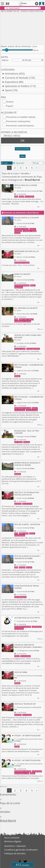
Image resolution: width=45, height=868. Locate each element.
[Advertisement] (22, 28)
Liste (4, 163)
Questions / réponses (15, 846)
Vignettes (18, 163)
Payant (10, 106)
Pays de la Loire (10, 173)
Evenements (8, 795)
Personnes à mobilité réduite (21, 117)
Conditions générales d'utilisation (21, 850)
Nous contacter (12, 838)
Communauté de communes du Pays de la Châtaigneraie (22, 178)
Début (5, 60)
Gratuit (10, 102)
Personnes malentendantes (20, 126)
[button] (22, 150)
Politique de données (15, 853)
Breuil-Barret (8, 820)
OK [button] (22, 141)
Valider (22, 156)
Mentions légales (13, 841)
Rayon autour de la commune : (16, 46)
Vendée (25, 173)
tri (23, 163)
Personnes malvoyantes (18, 121)
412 (22, 865)
